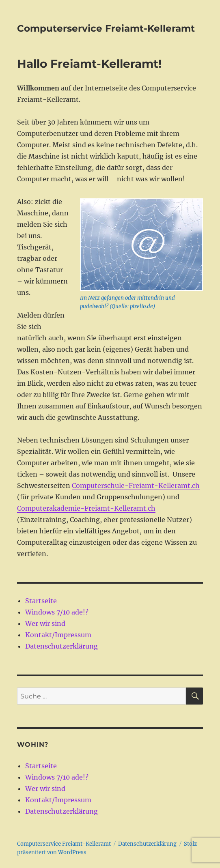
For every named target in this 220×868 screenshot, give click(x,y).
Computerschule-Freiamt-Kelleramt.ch (136, 486)
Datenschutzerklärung (61, 646)
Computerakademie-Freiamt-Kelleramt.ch (86, 508)
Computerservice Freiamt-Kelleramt (106, 28)
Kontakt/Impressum (58, 635)
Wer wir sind (45, 623)
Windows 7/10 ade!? (57, 612)
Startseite (41, 601)
